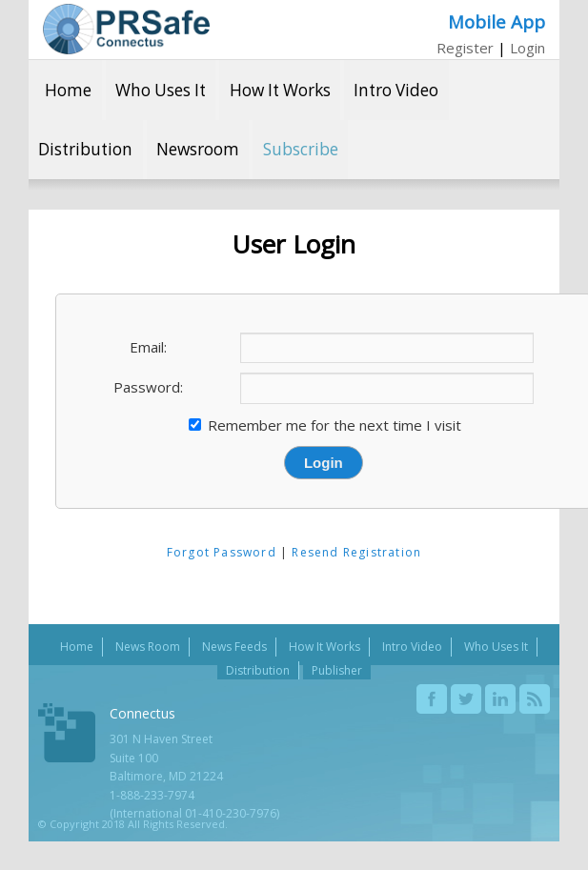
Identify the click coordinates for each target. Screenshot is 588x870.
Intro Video (396, 90)
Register (465, 48)
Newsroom (198, 149)
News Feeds (234, 647)
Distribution (85, 149)
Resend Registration (356, 552)
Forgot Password (222, 552)
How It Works (280, 90)
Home (68, 90)
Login (527, 48)
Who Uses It (161, 90)
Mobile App (497, 21)
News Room (148, 647)
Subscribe (301, 149)
